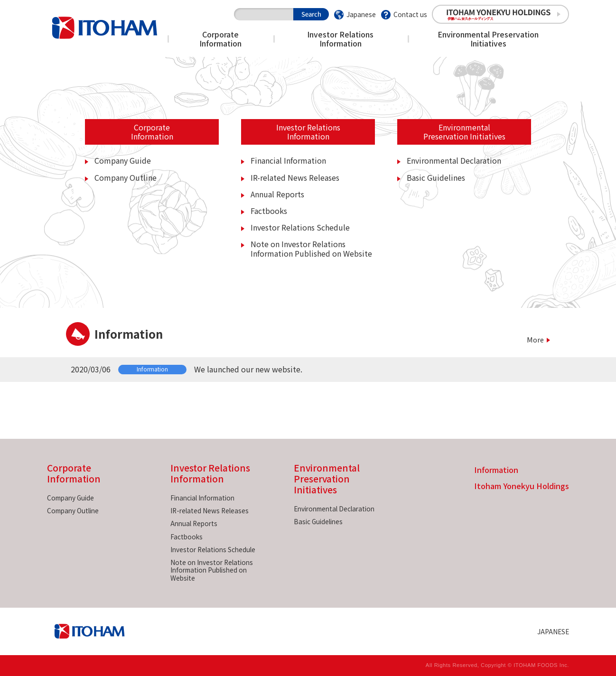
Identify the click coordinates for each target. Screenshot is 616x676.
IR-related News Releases (295, 177)
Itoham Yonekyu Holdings (522, 486)
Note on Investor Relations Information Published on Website (311, 248)
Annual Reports (277, 194)
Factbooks (269, 211)
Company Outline (126, 177)
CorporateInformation (152, 132)
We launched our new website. (248, 369)
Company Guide (123, 160)
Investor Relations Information (340, 39)
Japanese (361, 14)
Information (496, 470)
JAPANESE (553, 631)
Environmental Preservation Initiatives (488, 39)
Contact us (410, 14)
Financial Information (288, 160)
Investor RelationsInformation (308, 132)
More (535, 340)
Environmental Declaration (454, 160)
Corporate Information (220, 39)
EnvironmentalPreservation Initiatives (464, 132)
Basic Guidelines (436, 177)
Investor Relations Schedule (300, 227)
